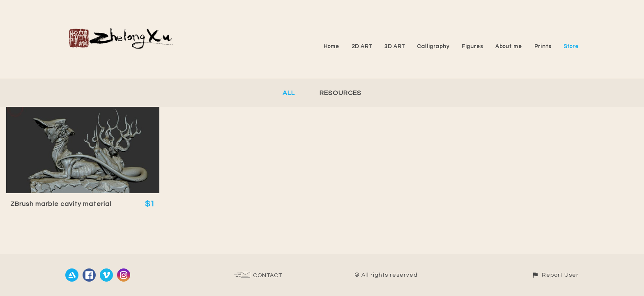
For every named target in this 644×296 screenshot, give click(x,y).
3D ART (395, 46)
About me (509, 46)
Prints (543, 46)
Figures (472, 46)
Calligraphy (433, 46)
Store (571, 46)
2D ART (362, 46)
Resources (340, 93)
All (289, 93)
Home (331, 46)
